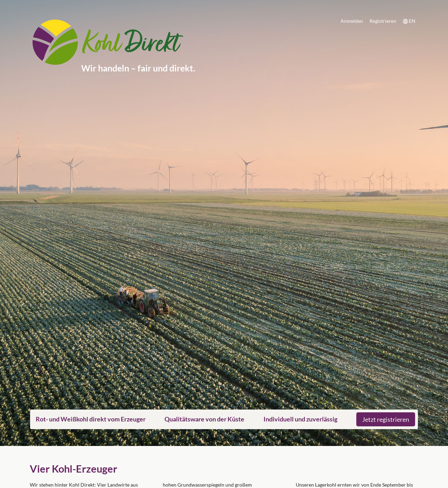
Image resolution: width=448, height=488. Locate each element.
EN (409, 21)
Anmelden (352, 21)
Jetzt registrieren (386, 419)
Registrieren (383, 21)
